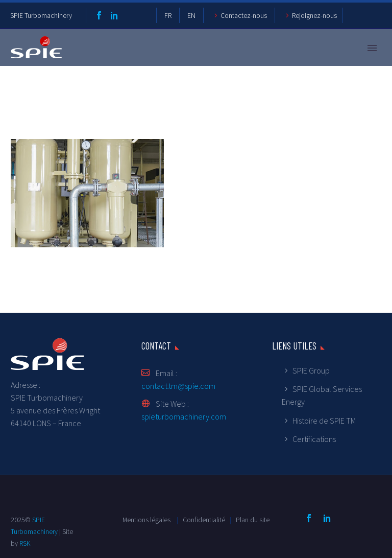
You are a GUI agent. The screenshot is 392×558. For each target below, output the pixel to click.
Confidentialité (205, 520)
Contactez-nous (244, 15)
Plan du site (253, 520)
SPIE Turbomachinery (41, 15)
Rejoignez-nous (314, 15)
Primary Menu (372, 48)
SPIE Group (311, 370)
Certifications (314, 439)
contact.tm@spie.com (178, 386)
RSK (25, 543)
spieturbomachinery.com (184, 416)
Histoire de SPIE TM (324, 421)
